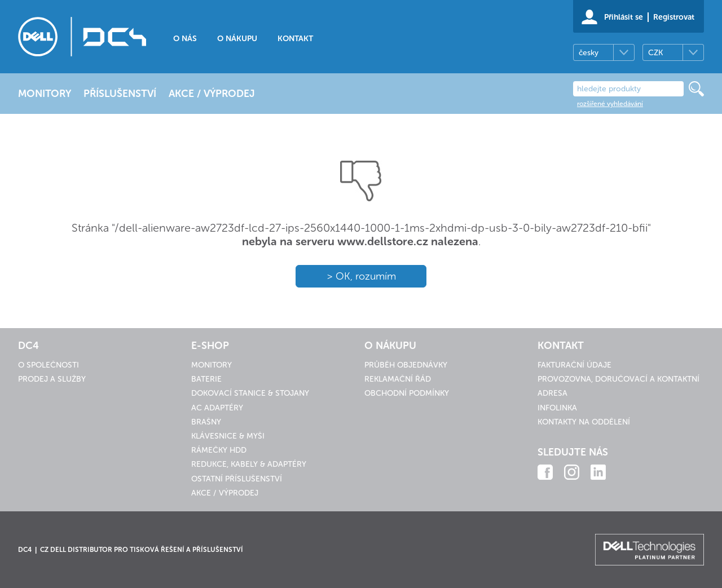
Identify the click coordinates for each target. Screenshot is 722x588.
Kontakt (295, 39)
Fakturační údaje (574, 365)
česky (589, 53)
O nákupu (237, 39)
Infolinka (557, 408)
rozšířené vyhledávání (610, 104)
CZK (655, 53)
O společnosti (49, 365)
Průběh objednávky (406, 365)
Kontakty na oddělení (584, 422)
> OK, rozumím (361, 276)
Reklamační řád (398, 379)
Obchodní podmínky (407, 393)
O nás (185, 39)
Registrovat (674, 17)
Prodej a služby (52, 379)
